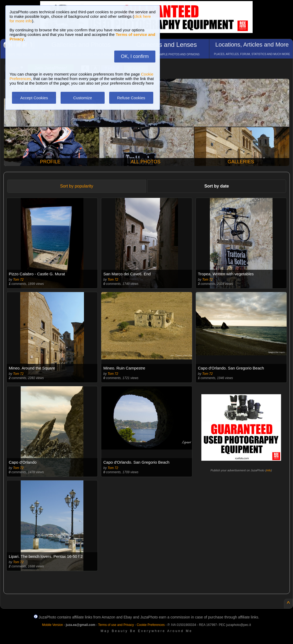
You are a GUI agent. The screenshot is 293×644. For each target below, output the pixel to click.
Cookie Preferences (151, 625)
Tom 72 (18, 280)
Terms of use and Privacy (116, 625)
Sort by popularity (77, 186)
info (269, 470)
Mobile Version (52, 625)
